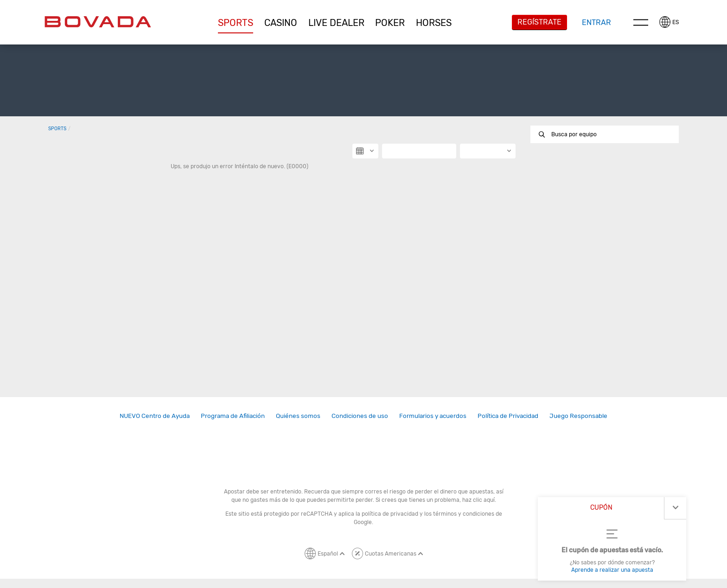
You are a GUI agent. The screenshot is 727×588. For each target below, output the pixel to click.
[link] (155, 416)
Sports (236, 23)
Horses (434, 23)
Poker (390, 23)
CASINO (281, 23)
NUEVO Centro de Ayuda (155, 416)
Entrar (596, 22)
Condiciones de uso (360, 416)
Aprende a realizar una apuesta (612, 570)
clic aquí (484, 500)
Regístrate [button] (539, 22)
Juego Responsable (578, 416)
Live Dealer (336, 23)
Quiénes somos (298, 416)
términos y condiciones (464, 514)
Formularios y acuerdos (433, 416)
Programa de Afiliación (233, 416)
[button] (236, 23)
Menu (641, 22)
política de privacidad (390, 514)
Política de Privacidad (508, 416)
